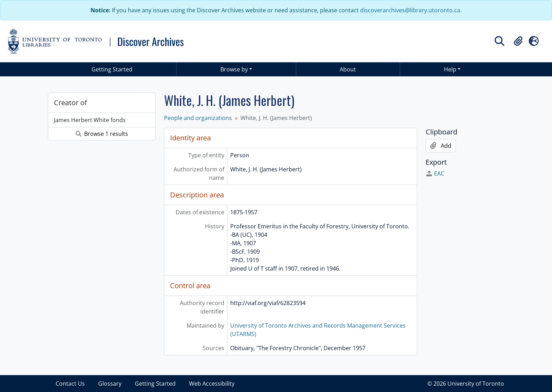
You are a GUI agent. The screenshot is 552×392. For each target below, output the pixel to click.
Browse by (234, 69)
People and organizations (198, 118)
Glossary (110, 384)
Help (450, 69)
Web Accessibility (212, 384)
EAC (435, 173)
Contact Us (70, 384)
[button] (518, 41)
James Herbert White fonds (90, 120)
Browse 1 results (102, 134)
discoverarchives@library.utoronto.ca (410, 10)
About (348, 69)
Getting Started (112, 69)
